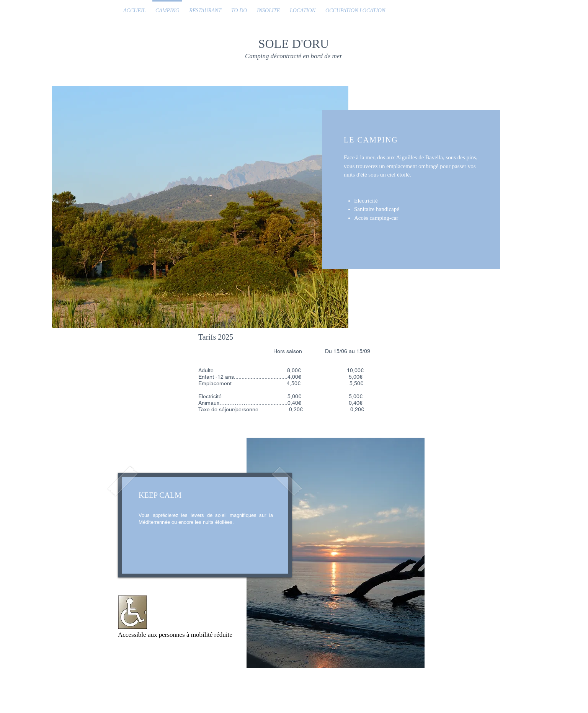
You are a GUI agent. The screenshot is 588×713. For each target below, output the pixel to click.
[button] (200, 207)
